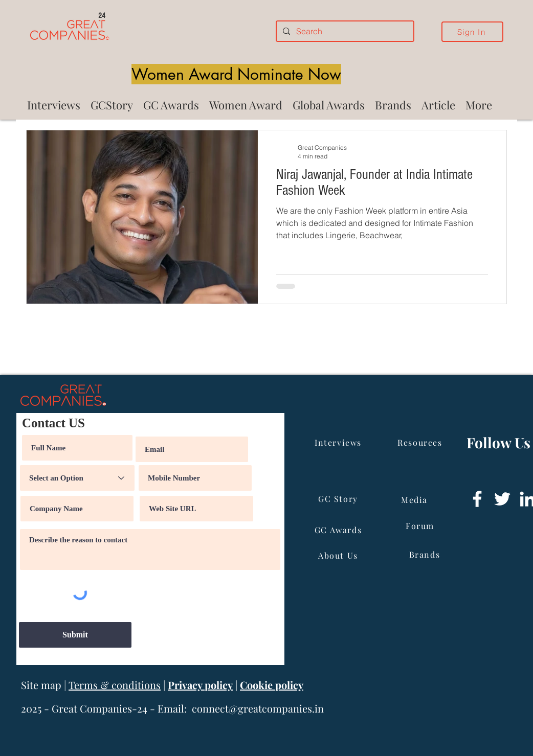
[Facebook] (477, 499)
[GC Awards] (339, 530)
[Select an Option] (77, 478)
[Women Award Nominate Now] (236, 74)
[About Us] (339, 555)
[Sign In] (472, 32)
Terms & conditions (115, 685)
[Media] (415, 499)
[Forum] (421, 525)
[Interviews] (339, 442)
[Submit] (75, 635)
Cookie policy (272, 685)
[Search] (344, 31)
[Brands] (426, 554)
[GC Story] (339, 498)
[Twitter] (502, 499)
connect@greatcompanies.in (258, 708)
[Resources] (421, 442)
